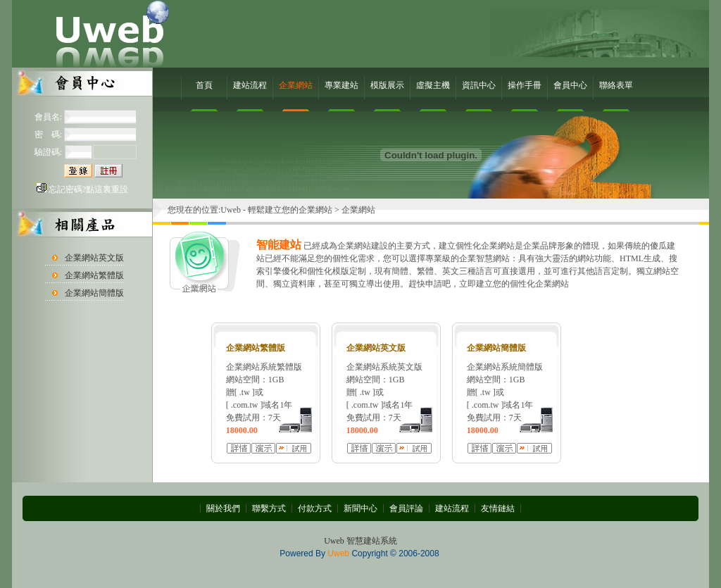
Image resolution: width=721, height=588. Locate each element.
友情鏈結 (498, 508)
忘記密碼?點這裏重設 (88, 189)
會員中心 (570, 85)
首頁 (204, 85)
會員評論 (406, 508)
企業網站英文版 (94, 258)
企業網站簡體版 (94, 293)
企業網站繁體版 (94, 275)
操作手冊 (525, 85)
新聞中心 (360, 508)
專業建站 (341, 85)
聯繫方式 (269, 508)
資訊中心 (479, 85)
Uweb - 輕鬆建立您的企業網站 (276, 210)
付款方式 (315, 508)
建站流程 (250, 85)
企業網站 (296, 85)
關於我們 (223, 508)
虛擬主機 (433, 85)
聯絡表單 (616, 85)
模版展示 (387, 85)
